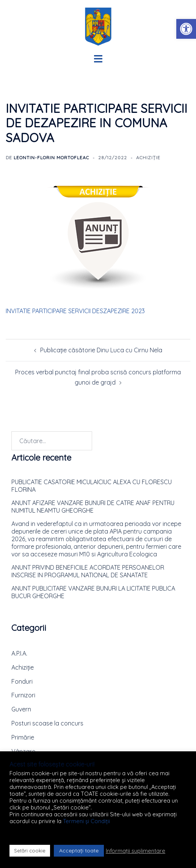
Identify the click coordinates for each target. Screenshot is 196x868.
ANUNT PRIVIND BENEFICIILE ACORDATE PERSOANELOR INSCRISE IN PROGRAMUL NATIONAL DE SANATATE (88, 571)
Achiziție (148, 158)
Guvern (21, 709)
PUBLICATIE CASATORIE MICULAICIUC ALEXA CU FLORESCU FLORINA (92, 486)
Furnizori (23, 695)
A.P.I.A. (19, 653)
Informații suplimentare (136, 851)
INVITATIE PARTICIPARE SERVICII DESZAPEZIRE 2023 (75, 311)
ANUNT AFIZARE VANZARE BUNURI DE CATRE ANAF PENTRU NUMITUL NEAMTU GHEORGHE (93, 507)
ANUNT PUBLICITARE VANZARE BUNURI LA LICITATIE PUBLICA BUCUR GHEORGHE (93, 592)
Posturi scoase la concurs (47, 723)
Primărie (23, 737)
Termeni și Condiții (86, 821)
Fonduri (22, 681)
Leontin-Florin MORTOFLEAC (51, 158)
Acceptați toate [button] (79, 851)
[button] (186, 29)
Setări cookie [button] (30, 851)
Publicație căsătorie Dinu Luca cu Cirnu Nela (101, 350)
